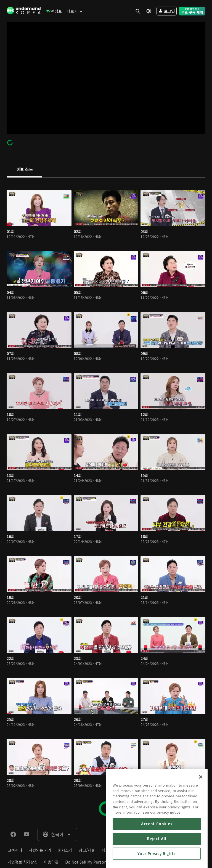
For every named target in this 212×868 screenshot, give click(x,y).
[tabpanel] (106, 500)
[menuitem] (53, 11)
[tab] (25, 170)
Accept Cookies (157, 849)
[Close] (201, 802)
